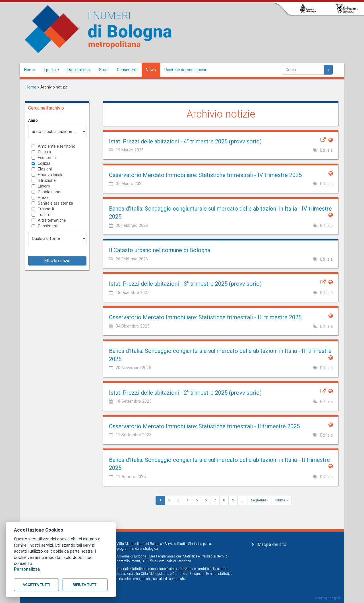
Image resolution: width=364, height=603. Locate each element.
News (151, 70)
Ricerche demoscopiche (186, 70)
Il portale (51, 70)
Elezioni (45, 169)
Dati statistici (79, 70)
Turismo (45, 215)
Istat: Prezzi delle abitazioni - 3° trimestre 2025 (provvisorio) (185, 284)
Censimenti (127, 70)
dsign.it (335, 598)
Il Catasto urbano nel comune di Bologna (160, 250)
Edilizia (44, 163)
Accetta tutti (36, 585)
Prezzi (44, 197)
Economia (47, 158)
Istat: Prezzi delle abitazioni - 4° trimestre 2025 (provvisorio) (185, 141)
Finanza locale (51, 175)
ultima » (282, 500)
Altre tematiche (52, 220)
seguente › (259, 500)
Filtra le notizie (57, 261)
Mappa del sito (272, 544)
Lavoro (44, 186)
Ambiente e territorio (57, 146)
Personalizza (27, 569)
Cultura (44, 152)
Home (30, 70)
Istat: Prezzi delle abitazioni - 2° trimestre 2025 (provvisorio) (185, 393)
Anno (33, 120)
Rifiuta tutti (85, 585)
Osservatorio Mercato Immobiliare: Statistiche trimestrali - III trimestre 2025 (205, 317)
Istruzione (47, 180)
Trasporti (46, 209)
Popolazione (49, 192)
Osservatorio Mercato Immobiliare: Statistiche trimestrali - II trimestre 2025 (204, 426)
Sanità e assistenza (55, 203)
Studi (104, 70)
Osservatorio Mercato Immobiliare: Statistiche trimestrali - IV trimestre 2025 (205, 175)
